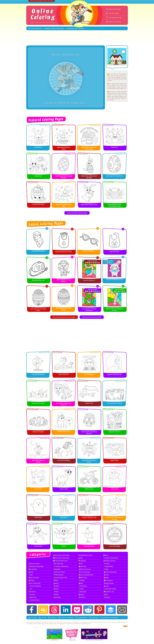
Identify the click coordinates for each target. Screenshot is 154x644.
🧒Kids (106, 595)
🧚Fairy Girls (82, 597)
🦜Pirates (56, 595)
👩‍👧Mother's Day (83, 578)
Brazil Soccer (38, 489)
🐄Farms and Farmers (59, 572)
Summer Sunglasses (89, 251)
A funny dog (114, 489)
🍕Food (81, 564)
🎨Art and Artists (33, 569)
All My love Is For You (114, 432)
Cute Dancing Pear (89, 546)
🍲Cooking (107, 564)
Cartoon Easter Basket (38, 204)
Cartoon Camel (64, 489)
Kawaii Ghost (38, 518)
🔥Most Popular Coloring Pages (61, 555)
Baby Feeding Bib (115, 252)
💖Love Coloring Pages (34, 583)
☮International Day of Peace (85, 555)
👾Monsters (82, 580)
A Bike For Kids (89, 489)
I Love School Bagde (114, 546)
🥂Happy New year (109, 583)
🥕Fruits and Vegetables (35, 586)
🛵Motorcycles (82, 592)
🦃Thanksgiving (83, 586)
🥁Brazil (81, 583)
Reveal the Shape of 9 (89, 280)
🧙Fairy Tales (57, 597)
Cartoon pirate (38, 546)
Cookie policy (95, 618)
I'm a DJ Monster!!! (89, 375)
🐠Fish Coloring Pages (84, 572)
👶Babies (106, 578)
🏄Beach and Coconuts (85, 569)
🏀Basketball (57, 569)
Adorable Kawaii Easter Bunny (114, 280)
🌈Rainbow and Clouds (109, 561)
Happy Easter (38, 176)
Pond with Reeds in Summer (115, 403)
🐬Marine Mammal (58, 575)
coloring (83, 622)
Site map (44, 618)
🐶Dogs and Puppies (34, 578)
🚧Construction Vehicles (110, 589)
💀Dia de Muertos (108, 580)
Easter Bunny (38, 147)
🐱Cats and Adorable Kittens (86, 575)
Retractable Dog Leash (38, 280)
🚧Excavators (32, 592)
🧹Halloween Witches (34, 600)
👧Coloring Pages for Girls (60, 578)
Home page (34, 618)
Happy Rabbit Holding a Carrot (89, 205)
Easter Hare (114, 147)
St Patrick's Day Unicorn (64, 432)
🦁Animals (56, 586)
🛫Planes (56, 592)
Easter (56, 640)
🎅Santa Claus (82, 566)
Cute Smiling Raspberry (38, 375)
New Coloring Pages (114, 13)
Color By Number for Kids (115, 18)
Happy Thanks (114, 460)
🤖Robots (56, 583)
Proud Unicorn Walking (64, 460)
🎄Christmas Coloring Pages (61, 566)
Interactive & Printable (50, 28)
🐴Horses (106, 575)
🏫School (31, 572)
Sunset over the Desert (38, 403)
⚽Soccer (106, 555)
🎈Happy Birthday (108, 566)
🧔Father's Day (32, 597)
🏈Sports (106, 569)
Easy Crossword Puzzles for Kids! (94, 640)
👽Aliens (56, 580)
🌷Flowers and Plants (34, 564)
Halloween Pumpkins (38, 432)
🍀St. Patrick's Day (58, 564)
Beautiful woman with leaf (114, 375)
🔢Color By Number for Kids (60, 561)
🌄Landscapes (82, 561)
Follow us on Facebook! (67, 618)
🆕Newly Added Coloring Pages (61, 558)
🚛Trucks (56, 589)
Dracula (64, 546)
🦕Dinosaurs (32, 595)
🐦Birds (30, 575)
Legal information (82, 618)
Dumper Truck (89, 403)
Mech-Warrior (64, 518)
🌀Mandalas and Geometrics (111, 558)
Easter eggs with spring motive (115, 176)
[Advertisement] (77, 38)
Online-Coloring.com (37, 28)
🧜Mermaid (107, 597)
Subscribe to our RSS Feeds (110, 618)
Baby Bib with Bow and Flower (64, 252)
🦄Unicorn (106, 586)
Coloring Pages (60, 28)
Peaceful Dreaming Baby (38, 251)
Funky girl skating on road (89, 518)
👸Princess (31, 580)
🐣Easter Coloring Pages (110, 572)
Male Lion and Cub (64, 374)
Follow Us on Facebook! (115, 22)
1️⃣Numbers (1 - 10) (109, 592)
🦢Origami (81, 595)
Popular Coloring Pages (115, 9)
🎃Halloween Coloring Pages (36, 566)
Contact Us (54, 618)
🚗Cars (30, 589)
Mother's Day (72, 640)
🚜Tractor (81, 589)
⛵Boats (80, 558)
